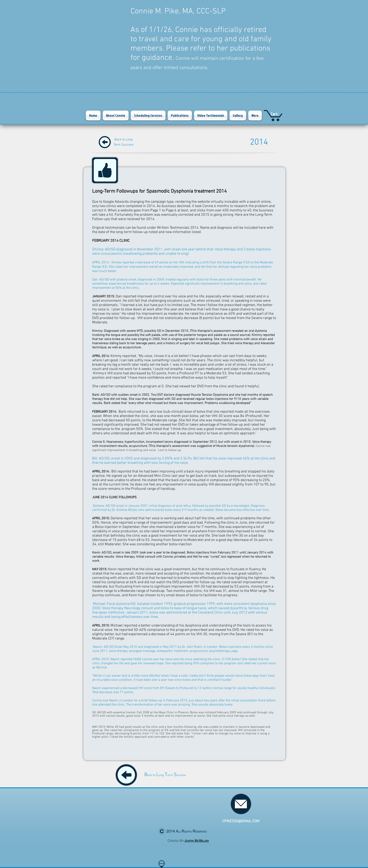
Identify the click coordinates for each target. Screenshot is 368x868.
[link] (278, 114)
